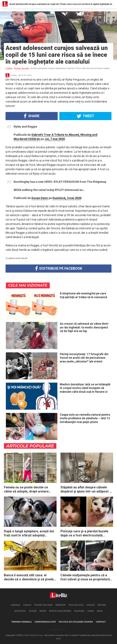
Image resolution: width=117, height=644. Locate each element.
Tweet (85, 116)
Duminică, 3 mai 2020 (67, 198)
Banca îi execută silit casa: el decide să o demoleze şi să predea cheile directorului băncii (30, 577)
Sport (43, 611)
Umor (91, 611)
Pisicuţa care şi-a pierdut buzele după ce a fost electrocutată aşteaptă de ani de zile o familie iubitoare (84, 533)
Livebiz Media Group (33, 635)
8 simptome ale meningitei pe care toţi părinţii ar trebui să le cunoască (83, 295)
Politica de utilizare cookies (76, 622)
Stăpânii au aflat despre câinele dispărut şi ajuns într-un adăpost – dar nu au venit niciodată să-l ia (86, 489)
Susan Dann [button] (40, 198)
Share (32, 116)
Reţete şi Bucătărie (60, 611)
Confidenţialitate (45, 622)
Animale (16, 605)
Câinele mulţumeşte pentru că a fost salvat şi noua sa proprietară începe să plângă (85, 577)
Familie (27, 605)
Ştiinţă (33, 611)
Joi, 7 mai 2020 (55, 139)
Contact (101, 622)
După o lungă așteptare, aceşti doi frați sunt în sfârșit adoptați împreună (29, 533)
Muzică (91, 605)
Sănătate (60, 605)
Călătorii (79, 611)
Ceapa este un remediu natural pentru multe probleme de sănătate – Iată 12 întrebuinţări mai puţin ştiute (85, 418)
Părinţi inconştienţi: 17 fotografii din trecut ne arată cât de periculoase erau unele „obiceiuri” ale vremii (84, 358)
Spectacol (20, 611)
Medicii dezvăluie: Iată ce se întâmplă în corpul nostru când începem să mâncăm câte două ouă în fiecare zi (85, 388)
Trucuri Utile (76, 605)
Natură (102, 605)
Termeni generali (22, 622)
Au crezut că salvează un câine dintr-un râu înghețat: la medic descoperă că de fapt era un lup (85, 327)
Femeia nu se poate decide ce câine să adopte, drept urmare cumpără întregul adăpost (26, 489)
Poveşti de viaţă (43, 605)
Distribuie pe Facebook (59, 269)
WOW (100, 611)
